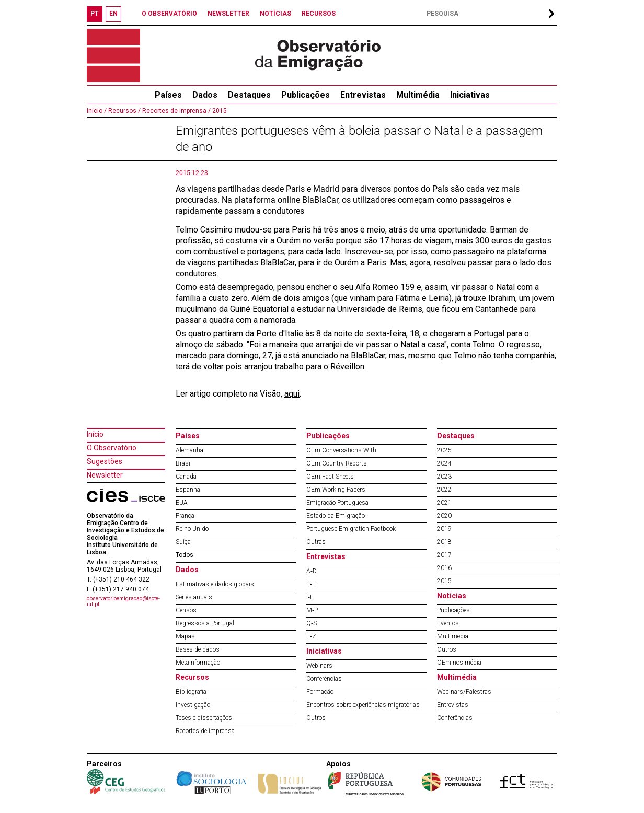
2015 (219, 111)
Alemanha (189, 450)
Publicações (306, 95)
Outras (316, 542)
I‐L (310, 597)
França (185, 516)
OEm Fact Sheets (330, 477)
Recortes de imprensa (205, 731)
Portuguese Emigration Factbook (351, 529)
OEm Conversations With (341, 450)
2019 (444, 529)
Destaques (249, 95)
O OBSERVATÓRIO (169, 14)
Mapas (185, 636)
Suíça (183, 542)
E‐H (312, 584)
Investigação (193, 705)
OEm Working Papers (336, 490)
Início (95, 434)
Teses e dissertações (204, 718)
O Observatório (112, 448)
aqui (292, 394)
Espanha (188, 490)
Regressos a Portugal (205, 623)
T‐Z (311, 636)
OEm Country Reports (337, 463)
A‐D (312, 571)
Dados (205, 95)
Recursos (192, 677)
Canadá (186, 477)
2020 (444, 516)
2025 (444, 450)
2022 (444, 490)
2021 (444, 503)
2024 (444, 463)
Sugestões (105, 461)
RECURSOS (319, 14)
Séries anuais (194, 597)
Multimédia (418, 95)
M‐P (312, 610)
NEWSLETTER (228, 14)
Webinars (319, 666)
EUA (182, 503)
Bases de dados (198, 649)
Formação (320, 692)
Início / (97, 111)
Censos (186, 610)
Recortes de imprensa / (176, 111)
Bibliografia (191, 692)
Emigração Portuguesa (337, 503)
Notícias (452, 596)
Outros (316, 718)
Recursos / (124, 111)
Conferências (324, 679)
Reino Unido (192, 529)
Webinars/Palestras (464, 692)
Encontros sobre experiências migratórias (363, 705)
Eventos (448, 623)
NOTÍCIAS (275, 14)
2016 (444, 568)
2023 (444, 477)
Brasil (184, 463)
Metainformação (198, 663)
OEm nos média (459, 663)
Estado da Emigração (336, 516)
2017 (444, 555)
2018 (444, 542)
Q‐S (312, 623)
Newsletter (105, 475)
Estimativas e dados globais (215, 584)
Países (188, 436)
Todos (185, 555)
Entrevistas (363, 95)
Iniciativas (470, 95)
